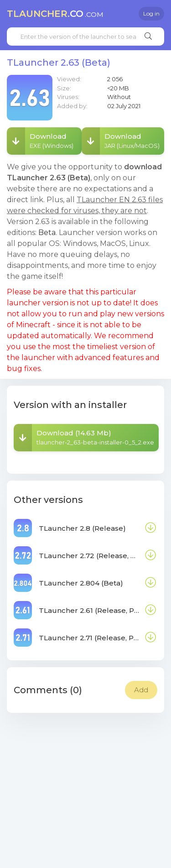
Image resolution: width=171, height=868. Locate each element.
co (55, 14)
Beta (47, 233)
